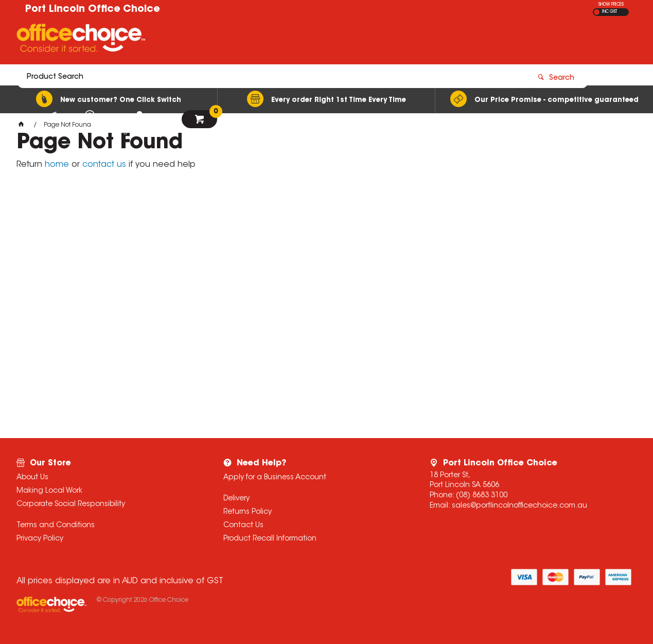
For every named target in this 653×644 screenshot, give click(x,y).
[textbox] (267, 40)
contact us (104, 165)
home (57, 165)
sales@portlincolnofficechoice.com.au (519, 506)
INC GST (610, 12)
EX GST (597, 12)
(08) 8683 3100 (482, 496)
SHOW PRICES (611, 5)
